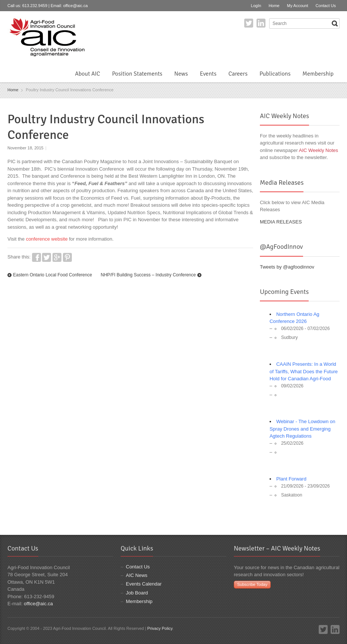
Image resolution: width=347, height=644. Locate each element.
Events (208, 74)
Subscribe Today (252, 584)
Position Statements (137, 74)
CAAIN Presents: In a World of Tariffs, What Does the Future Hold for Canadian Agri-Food (304, 371)
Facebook (36, 257)
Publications (275, 74)
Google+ (57, 257)
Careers (238, 74)
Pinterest (67, 257)
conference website (47, 239)
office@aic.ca (76, 6)
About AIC (87, 74)
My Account (298, 6)
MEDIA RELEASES (281, 222)
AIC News (137, 575)
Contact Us (326, 6)
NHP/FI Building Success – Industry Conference (148, 275)
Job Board (137, 593)
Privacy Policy (160, 628)
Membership (318, 74)
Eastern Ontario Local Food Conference (52, 275)
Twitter (249, 23)
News (181, 74)
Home (274, 6)
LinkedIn (261, 23)
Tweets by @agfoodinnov (287, 267)
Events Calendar (144, 584)
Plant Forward (291, 479)
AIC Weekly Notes (319, 150)
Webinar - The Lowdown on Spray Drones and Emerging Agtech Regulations (303, 429)
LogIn (256, 6)
